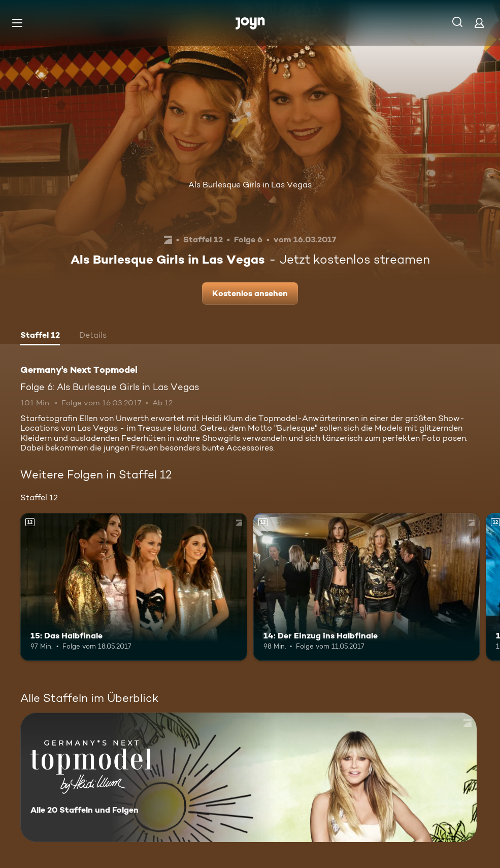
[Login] (479, 23)
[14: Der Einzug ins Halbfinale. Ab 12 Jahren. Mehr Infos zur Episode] (367, 587)
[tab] (40, 336)
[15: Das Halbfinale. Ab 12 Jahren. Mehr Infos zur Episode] (134, 587)
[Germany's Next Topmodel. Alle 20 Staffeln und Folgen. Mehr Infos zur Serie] (248, 777)
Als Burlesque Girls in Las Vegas (250, 185)
